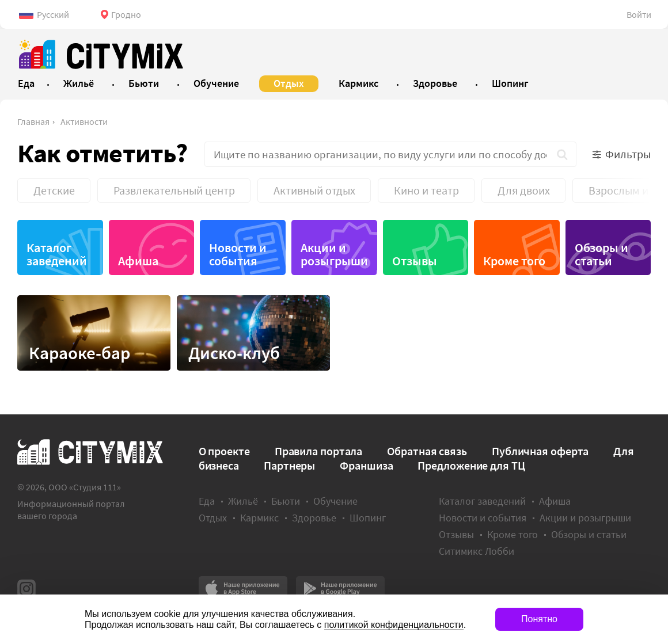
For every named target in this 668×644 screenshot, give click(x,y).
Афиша (138, 261)
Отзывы (415, 261)
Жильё (243, 501)
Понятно (539, 619)
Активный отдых (314, 190)
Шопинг (368, 518)
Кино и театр (426, 190)
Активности (84, 121)
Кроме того (514, 261)
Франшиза (366, 465)
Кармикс (259, 518)
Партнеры (289, 465)
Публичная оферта (540, 451)
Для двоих (524, 190)
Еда (207, 501)
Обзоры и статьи (601, 254)
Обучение (335, 501)
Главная (33, 121)
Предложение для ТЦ (471, 465)
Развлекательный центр (174, 190)
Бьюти (286, 501)
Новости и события (238, 254)
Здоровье (314, 518)
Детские (54, 190)
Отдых (213, 518)
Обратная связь (427, 451)
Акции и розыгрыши (334, 254)
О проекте (224, 451)
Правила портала (319, 451)
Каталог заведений (57, 254)
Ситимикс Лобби (477, 551)
